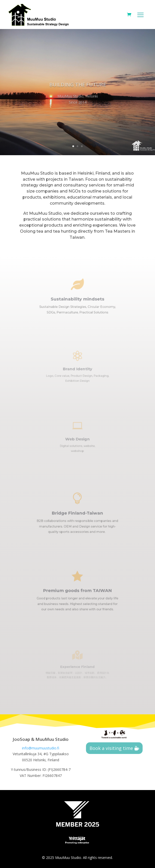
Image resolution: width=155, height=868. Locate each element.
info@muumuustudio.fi (41, 748)
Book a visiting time (111, 748)
